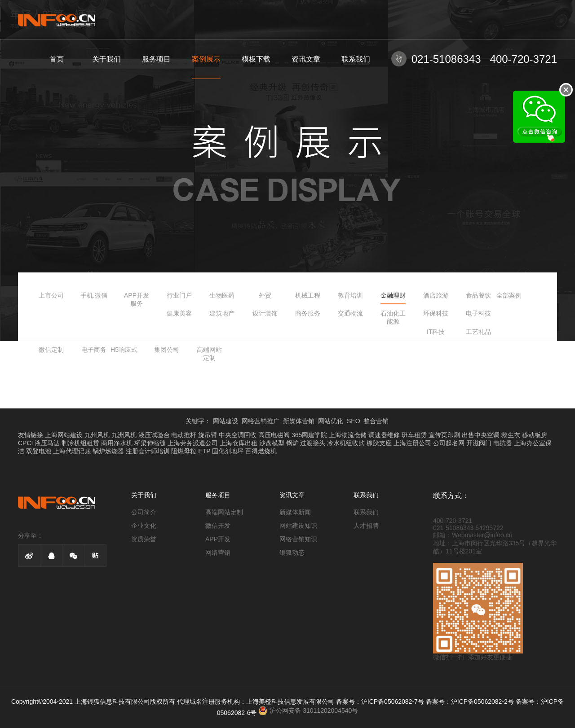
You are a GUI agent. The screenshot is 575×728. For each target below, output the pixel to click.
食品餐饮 (478, 295)
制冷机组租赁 (80, 443)
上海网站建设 (64, 435)
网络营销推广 (261, 421)
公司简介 (144, 512)
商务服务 (308, 313)
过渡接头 (313, 443)
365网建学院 (309, 435)
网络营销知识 (298, 539)
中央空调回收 (238, 435)
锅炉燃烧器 (108, 451)
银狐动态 (292, 553)
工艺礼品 (478, 332)
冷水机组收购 (346, 443)
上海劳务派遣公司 (193, 443)
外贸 (265, 295)
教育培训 (350, 295)
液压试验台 (154, 435)
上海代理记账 (72, 451)
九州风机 (97, 435)
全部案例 (509, 295)
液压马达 (47, 443)
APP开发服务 (137, 299)
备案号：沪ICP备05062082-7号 (380, 702)
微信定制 (51, 350)
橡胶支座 (379, 443)
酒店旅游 (436, 295)
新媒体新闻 (295, 512)
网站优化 (331, 421)
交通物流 (350, 313)
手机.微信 (94, 295)
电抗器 (503, 443)
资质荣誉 (144, 539)
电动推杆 (184, 435)
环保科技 (436, 313)
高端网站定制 (209, 354)
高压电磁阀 (274, 435)
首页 (57, 59)
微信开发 (218, 526)
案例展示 (206, 59)
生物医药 (222, 295)
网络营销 (218, 553)
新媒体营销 (299, 421)
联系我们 (356, 59)
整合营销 (376, 421)
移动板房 (535, 435)
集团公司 (167, 350)
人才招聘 (366, 526)
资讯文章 (306, 59)
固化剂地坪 (228, 451)
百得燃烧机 (261, 451)
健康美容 (179, 313)
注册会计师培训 (148, 451)
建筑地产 (222, 313)
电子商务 (94, 350)
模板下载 (256, 59)
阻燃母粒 (184, 451)
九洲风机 (124, 435)
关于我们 (106, 59)
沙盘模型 (272, 443)
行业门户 (179, 295)
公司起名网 (449, 443)
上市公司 (51, 295)
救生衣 (511, 435)
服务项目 (156, 59)
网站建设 (226, 421)
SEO (354, 421)
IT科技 (436, 332)
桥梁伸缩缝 (150, 443)
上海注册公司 (412, 443)
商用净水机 (117, 443)
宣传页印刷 (444, 435)
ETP (204, 451)
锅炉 (292, 443)
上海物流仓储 (348, 435)
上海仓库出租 (239, 443)
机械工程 (308, 295)
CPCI (25, 443)
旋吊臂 (208, 435)
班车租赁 (414, 435)
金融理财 (393, 295)
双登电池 (39, 451)
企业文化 (144, 526)
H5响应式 (124, 350)
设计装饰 (265, 313)
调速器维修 (384, 435)
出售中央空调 (481, 435)
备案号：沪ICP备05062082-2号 (470, 702)
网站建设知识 (298, 526)
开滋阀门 (479, 443)
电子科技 (478, 313)
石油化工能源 (393, 317)
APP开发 (218, 539)
